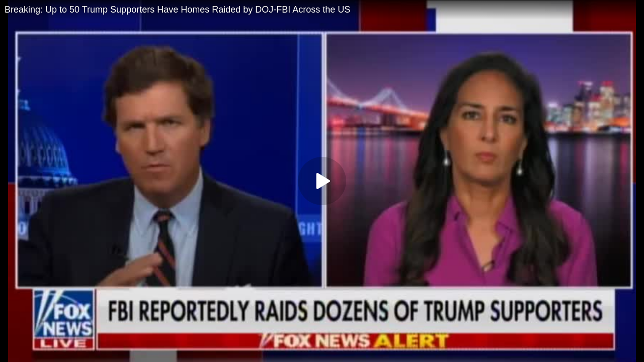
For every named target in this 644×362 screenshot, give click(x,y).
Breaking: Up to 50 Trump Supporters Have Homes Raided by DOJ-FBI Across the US (177, 10)
